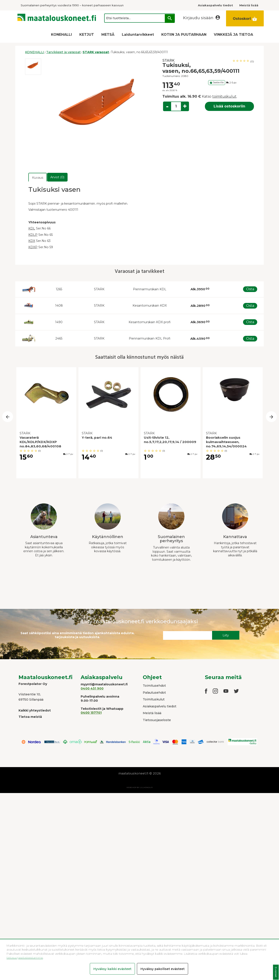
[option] (33, 67)
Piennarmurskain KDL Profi (150, 338)
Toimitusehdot (154, 686)
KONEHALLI (61, 35)
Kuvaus (38, 178)
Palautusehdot (154, 693)
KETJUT (87, 35)
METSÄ (108, 35)
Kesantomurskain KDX (150, 306)
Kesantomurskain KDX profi (150, 322)
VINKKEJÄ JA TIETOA (233, 35)
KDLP (33, 235)
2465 (59, 338)
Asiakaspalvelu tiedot (160, 706)
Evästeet (276, 972)
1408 (59, 306)
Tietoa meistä (30, 717)
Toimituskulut (154, 699)
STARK (168, 60)
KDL (32, 228)
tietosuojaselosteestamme (25, 958)
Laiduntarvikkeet (138, 35)
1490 (59, 322)
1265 (59, 289)
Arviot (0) (57, 177)
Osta (250, 289)
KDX (32, 241)
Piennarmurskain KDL (150, 289)
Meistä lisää (152, 713)
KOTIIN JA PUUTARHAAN (184, 35)
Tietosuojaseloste (157, 720)
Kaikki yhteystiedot (35, 710)
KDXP (33, 247)
